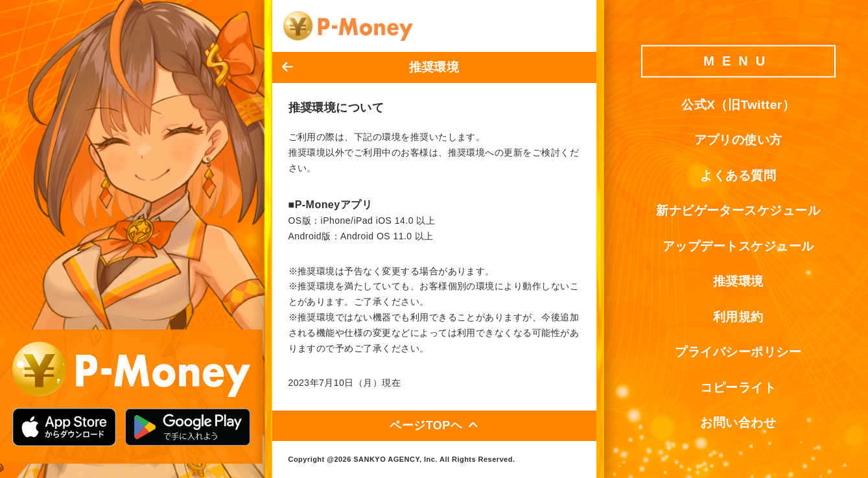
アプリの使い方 (738, 140)
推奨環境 (738, 282)
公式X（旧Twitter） (738, 105)
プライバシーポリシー (738, 353)
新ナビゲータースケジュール (738, 211)
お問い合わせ (738, 423)
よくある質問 (738, 175)
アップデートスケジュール (738, 246)
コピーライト (738, 388)
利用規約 (738, 317)
